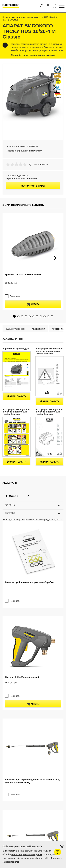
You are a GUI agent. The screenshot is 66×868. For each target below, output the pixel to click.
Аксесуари (38, 322)
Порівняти (15, 289)
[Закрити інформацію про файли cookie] (62, 847)
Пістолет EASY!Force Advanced (22, 664)
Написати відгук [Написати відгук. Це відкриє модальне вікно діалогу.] (41, 164)
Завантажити (16, 390)
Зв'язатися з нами (33, 186)
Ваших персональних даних (27, 854)
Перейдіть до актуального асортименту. (33, 55)
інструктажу (35, 151)
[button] (12, 87)
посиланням (12, 862)
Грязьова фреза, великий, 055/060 (24, 275)
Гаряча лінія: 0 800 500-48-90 (21, 179)
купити (33, 298)
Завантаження (15, 322)
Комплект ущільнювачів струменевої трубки (29, 575)
